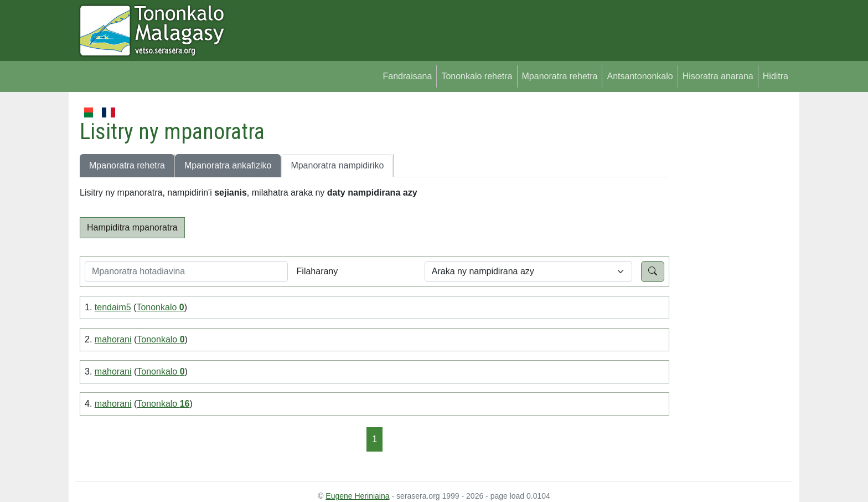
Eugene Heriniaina (357, 496)
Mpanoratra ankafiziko (228, 165)
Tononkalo (160, 307)
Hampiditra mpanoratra (132, 227)
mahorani (113, 339)
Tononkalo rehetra (477, 76)
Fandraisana (407, 76)
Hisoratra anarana (718, 76)
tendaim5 (113, 307)
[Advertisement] (731, 272)
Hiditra (776, 76)
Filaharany (317, 271)
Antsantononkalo (640, 76)
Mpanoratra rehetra (560, 76)
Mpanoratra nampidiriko (337, 165)
